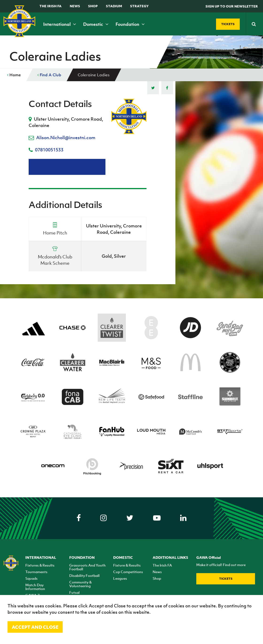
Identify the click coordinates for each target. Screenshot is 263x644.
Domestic (96, 24)
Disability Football (84, 575)
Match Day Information (35, 587)
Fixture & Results (127, 565)
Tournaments (36, 572)
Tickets (226, 579)
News (75, 6)
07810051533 (49, 150)
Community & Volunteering (80, 584)
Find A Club (49, 75)
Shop (93, 6)
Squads (31, 578)
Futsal (74, 592)
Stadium (114, 6)
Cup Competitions (128, 572)
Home (14, 75)
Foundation (130, 24)
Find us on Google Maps (67, 167)
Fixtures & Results (40, 565)
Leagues (120, 578)
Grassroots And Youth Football (87, 567)
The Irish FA (50, 6)
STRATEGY (139, 6)
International (60, 24)
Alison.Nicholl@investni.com (66, 138)
